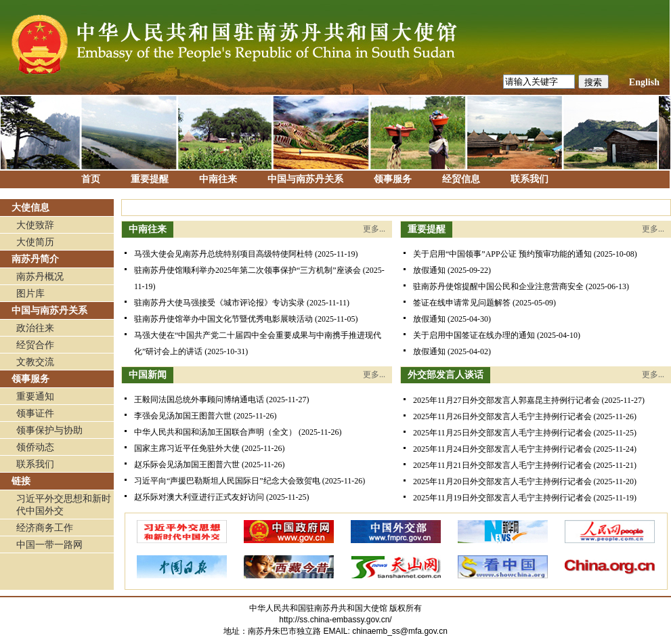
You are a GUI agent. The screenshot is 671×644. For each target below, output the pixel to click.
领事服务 (393, 179)
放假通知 (429, 270)
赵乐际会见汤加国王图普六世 (187, 465)
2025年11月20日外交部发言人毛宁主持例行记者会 (502, 481)
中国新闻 (148, 375)
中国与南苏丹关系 (305, 179)
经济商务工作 (45, 528)
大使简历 (35, 242)
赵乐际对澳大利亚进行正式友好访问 (199, 497)
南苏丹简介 (35, 259)
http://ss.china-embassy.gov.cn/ (335, 620)
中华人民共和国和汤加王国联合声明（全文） (215, 432)
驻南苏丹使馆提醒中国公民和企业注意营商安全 (498, 286)
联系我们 (529, 179)
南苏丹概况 (40, 277)
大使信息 (30, 208)
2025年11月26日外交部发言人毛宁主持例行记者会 (502, 416)
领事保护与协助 (49, 430)
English (644, 82)
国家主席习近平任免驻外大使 (187, 448)
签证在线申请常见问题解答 (462, 303)
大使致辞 (35, 225)
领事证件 (35, 413)
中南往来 (218, 179)
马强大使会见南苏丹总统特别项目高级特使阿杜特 (223, 254)
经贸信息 (461, 179)
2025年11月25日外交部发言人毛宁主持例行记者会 (502, 433)
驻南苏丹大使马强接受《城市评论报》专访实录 (219, 303)
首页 (91, 179)
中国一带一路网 (49, 545)
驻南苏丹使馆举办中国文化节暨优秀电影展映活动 (223, 319)
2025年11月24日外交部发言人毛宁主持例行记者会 (502, 449)
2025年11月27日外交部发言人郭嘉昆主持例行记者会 (506, 400)
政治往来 (35, 328)
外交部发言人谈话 (446, 375)
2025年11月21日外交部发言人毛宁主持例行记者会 (502, 465)
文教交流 (35, 362)
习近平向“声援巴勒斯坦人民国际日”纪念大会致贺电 (227, 481)
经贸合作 (35, 345)
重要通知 (35, 396)
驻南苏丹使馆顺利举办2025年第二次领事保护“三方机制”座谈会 (247, 270)
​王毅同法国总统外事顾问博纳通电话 (199, 400)
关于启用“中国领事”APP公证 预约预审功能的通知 (502, 254)
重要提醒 (150, 179)
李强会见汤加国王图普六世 (183, 416)
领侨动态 (35, 447)
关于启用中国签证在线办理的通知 (474, 335)
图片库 (30, 294)
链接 (21, 481)
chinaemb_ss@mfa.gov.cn (400, 631)
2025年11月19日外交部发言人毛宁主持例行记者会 (502, 498)
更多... (374, 229)
